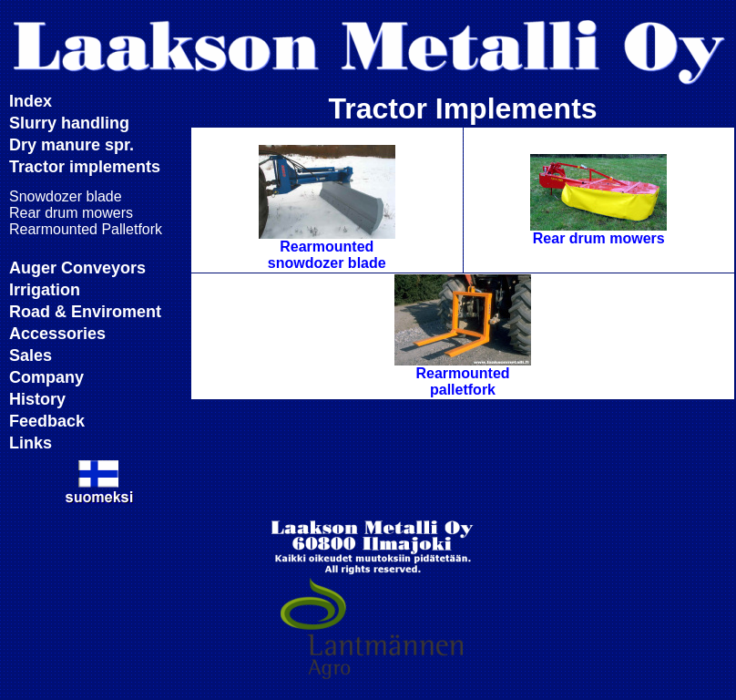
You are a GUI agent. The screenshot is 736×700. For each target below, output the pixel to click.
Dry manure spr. (72, 145)
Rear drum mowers (71, 213)
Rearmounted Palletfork (86, 229)
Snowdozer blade (66, 196)
